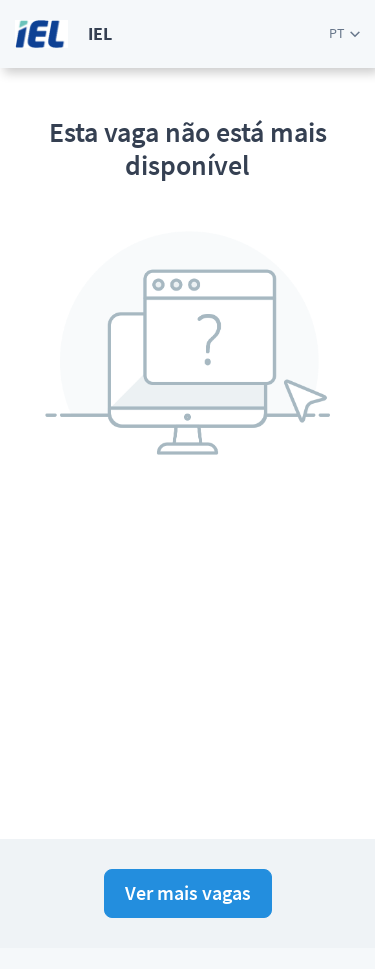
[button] (344, 33)
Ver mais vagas (188, 892)
